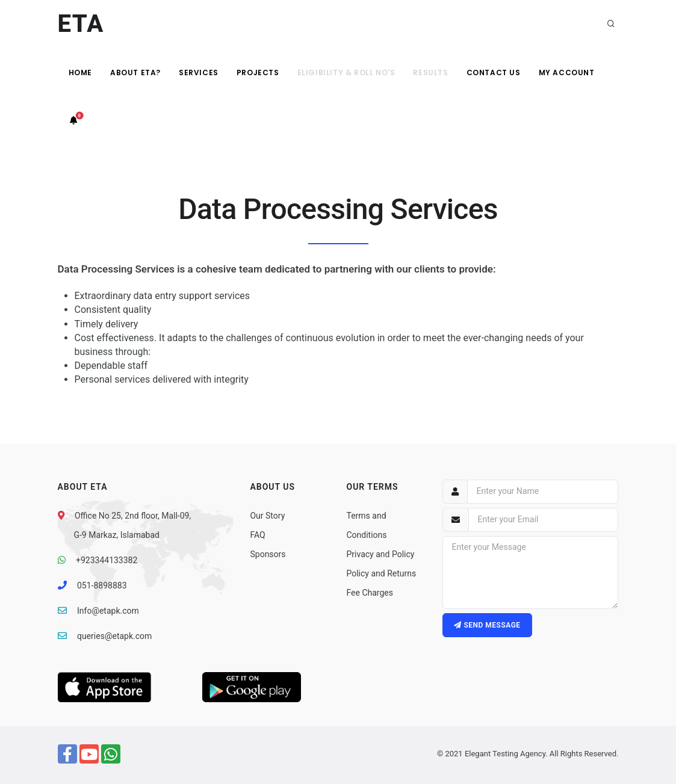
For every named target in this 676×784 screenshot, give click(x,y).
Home (80, 73)
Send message (487, 625)
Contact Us (494, 73)
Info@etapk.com (108, 611)
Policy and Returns (381, 573)
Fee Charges (369, 593)
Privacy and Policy (380, 554)
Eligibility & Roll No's (346, 73)
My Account (567, 73)
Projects (258, 73)
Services (199, 73)
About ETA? (135, 73)
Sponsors (268, 554)
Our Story (267, 516)
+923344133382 (107, 560)
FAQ (257, 535)
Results (430, 73)
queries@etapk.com (114, 636)
